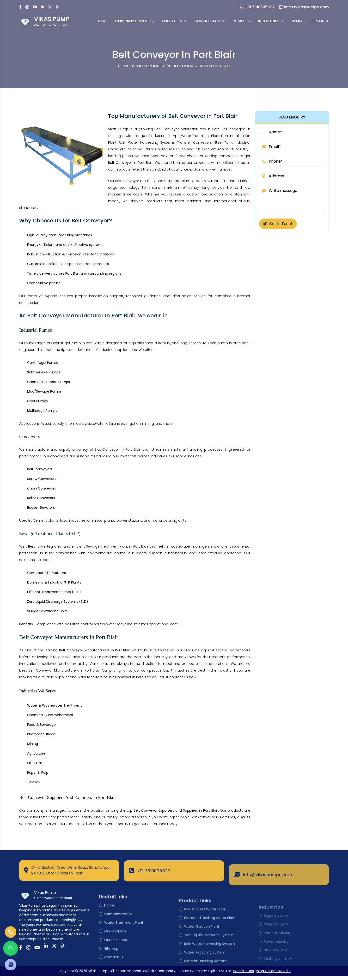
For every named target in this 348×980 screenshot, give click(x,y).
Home (102, 21)
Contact (319, 21)
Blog (297, 21)
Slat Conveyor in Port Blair (118, 449)
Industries (271, 21)
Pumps (242, 21)
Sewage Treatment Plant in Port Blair (117, 546)
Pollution (175, 21)
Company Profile (135, 21)
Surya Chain (210, 21)
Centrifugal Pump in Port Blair (76, 343)
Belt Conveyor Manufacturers (54, 670)
